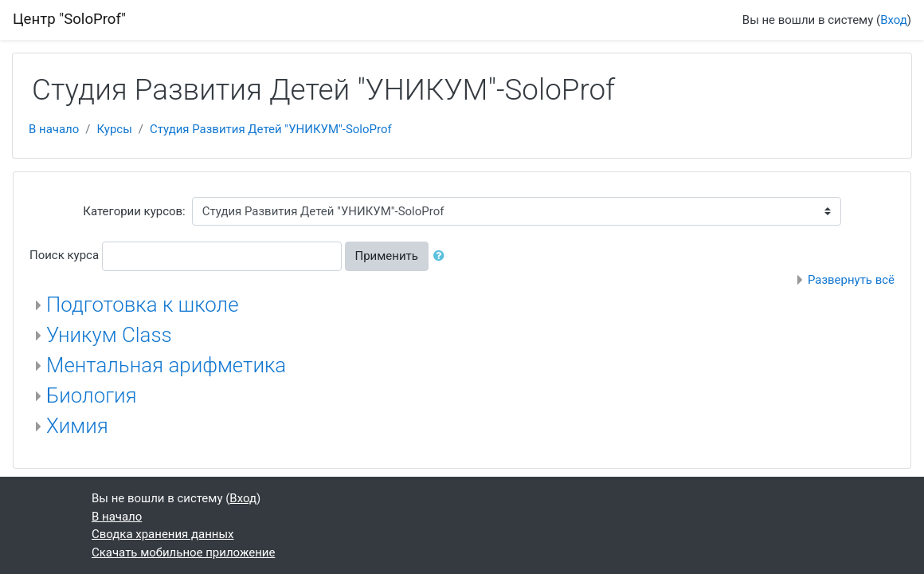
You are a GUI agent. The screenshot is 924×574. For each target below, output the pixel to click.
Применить (387, 256)
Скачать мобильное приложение (183, 552)
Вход (894, 20)
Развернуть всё (851, 280)
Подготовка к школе (143, 305)
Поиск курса (64, 255)
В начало (54, 129)
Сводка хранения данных (163, 534)
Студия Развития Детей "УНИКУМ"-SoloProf (271, 129)
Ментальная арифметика (166, 365)
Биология (92, 395)
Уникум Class (109, 335)
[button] (442, 256)
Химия (77, 426)
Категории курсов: (134, 211)
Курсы (114, 129)
